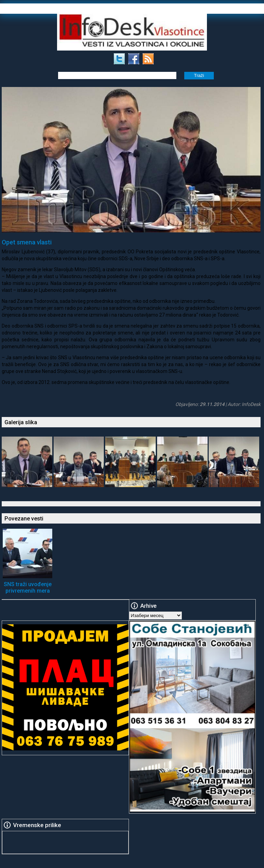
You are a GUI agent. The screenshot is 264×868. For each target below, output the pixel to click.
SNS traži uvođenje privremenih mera (28, 587)
